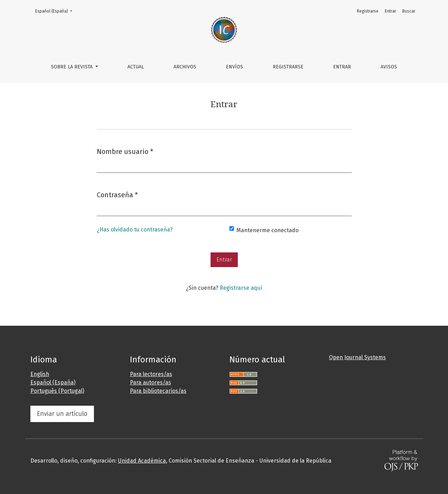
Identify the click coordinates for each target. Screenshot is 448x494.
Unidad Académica (142, 461)
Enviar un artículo (62, 414)
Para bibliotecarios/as (158, 391)
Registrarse (288, 67)
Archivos (185, 67)
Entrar (342, 67)
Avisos (389, 67)
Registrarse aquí (241, 288)
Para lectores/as (151, 374)
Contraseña (117, 194)
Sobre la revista (72, 67)
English (40, 374)
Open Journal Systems (357, 357)
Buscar (409, 11)
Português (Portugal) (57, 391)
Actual (136, 67)
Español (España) (56, 11)
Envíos (234, 67)
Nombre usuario (125, 151)
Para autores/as (150, 382)
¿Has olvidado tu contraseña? (135, 230)
